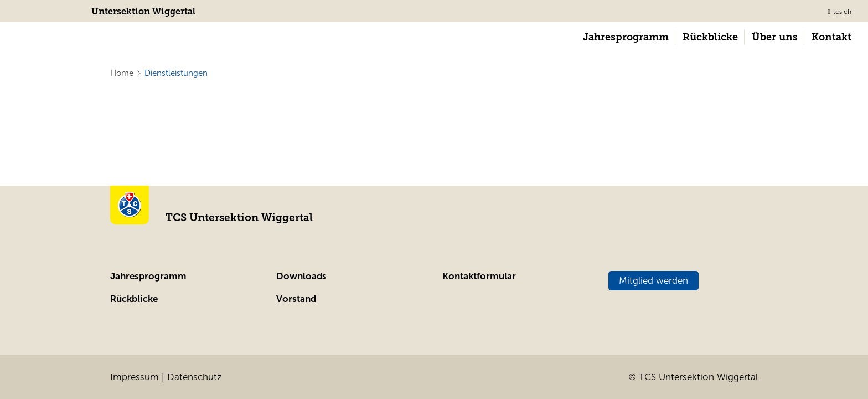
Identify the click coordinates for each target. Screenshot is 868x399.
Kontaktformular (479, 276)
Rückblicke (134, 299)
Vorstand (296, 299)
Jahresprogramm (148, 276)
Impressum (135, 377)
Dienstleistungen (176, 73)
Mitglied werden (653, 281)
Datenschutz (195, 377)
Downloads (301, 276)
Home (122, 73)
